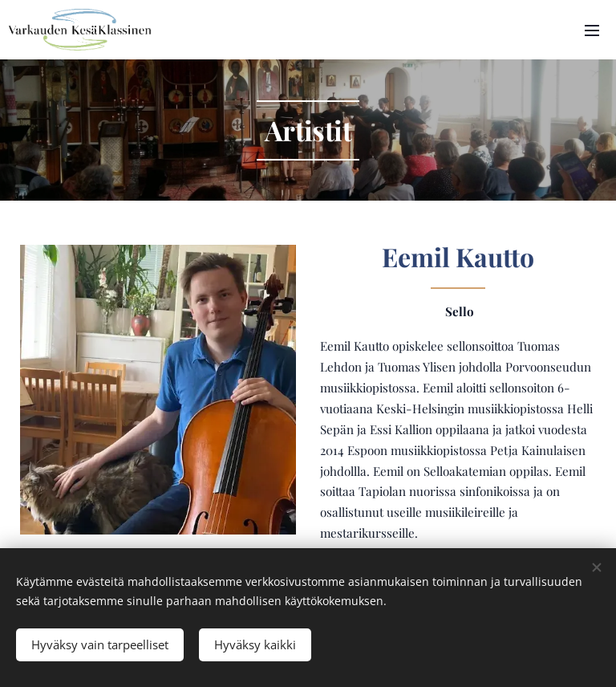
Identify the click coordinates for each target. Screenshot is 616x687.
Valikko (592, 30)
